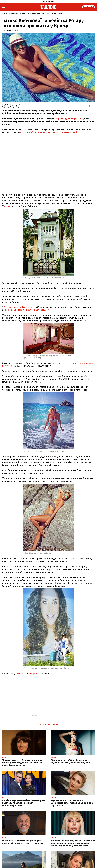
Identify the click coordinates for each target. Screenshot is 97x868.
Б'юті (29, 13)
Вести (20, 674)
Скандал (15, 13)
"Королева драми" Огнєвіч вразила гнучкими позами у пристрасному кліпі (71, 761)
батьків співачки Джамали (18, 307)
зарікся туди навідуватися (70, 119)
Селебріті (6, 13)
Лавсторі (36, 13)
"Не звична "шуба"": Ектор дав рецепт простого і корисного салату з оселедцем (24, 842)
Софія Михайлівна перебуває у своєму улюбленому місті (49, 132)
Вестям (7, 206)
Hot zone (45, 13)
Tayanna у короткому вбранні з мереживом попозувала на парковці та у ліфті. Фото (72, 803)
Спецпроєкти (56, 13)
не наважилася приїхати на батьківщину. (28, 310)
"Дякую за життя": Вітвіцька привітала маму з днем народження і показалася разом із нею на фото (22, 763)
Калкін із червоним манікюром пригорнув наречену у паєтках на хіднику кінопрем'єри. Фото (24, 803)
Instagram (33, 674)
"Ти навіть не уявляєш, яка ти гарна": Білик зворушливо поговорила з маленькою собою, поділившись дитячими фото (73, 843)
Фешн (22, 13)
